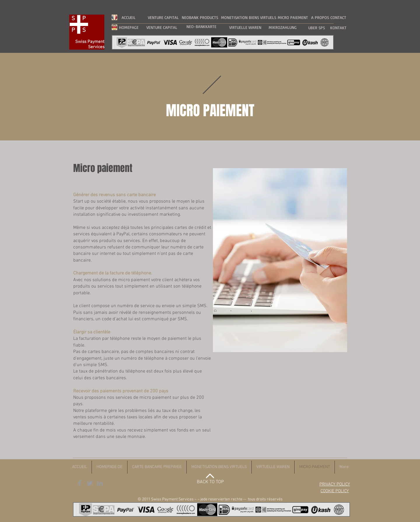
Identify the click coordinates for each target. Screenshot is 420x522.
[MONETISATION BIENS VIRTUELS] (249, 17)
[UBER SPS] (316, 28)
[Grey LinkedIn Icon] (100, 483)
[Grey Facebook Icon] (80, 483)
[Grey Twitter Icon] (90, 483)
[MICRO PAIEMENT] (293, 17)
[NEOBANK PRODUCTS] (200, 17)
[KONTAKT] (338, 28)
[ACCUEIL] (129, 17)
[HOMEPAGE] (129, 27)
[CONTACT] (338, 17)
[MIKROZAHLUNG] (283, 27)
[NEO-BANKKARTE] (201, 26)
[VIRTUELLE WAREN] (245, 27)
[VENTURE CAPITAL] (163, 17)
